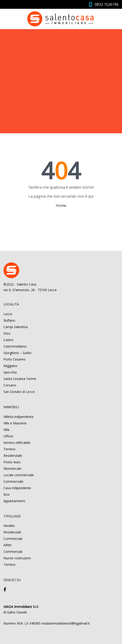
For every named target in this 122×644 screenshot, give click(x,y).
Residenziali (12, 532)
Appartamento (14, 501)
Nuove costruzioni (17, 558)
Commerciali (13, 539)
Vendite (9, 526)
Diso (7, 333)
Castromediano (15, 346)
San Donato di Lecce (19, 392)
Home (61, 205)
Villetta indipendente (19, 417)
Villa (6, 430)
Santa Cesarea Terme (20, 379)
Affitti (8, 545)
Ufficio (8, 436)
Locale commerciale (19, 475)
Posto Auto (12, 462)
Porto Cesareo (14, 359)
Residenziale (13, 456)
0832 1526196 (107, 4)
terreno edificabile (17, 443)
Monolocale (12, 468)
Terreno (9, 449)
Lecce (8, 314)
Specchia (10, 372)
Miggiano (10, 366)
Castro (8, 340)
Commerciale (13, 481)
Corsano (10, 385)
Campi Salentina (16, 327)
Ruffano (9, 320)
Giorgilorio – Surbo (17, 353)
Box (6, 494)
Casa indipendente (17, 488)
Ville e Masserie (15, 423)
